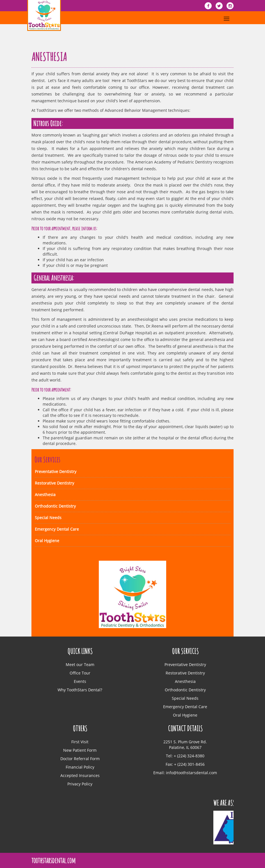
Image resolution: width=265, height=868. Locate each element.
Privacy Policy (80, 784)
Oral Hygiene (47, 541)
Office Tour (80, 673)
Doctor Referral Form (80, 759)
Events (80, 681)
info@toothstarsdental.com (191, 773)
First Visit (80, 742)
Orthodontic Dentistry (55, 506)
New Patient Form (80, 750)
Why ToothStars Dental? (80, 690)
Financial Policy (80, 767)
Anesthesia (45, 495)
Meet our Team (80, 664)
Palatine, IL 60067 (185, 747)
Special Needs (48, 518)
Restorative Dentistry (54, 483)
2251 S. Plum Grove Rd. (185, 742)
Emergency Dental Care (57, 529)
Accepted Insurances (80, 775)
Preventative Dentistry (56, 472)
